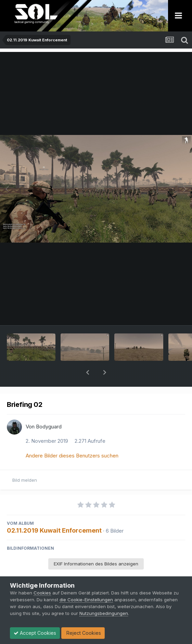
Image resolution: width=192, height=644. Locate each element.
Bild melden (25, 462)
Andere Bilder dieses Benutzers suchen (72, 438)
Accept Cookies (35, 633)
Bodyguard (49, 409)
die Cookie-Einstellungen (86, 600)
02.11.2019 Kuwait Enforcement (54, 513)
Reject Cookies (83, 633)
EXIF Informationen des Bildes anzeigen (96, 546)
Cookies (42, 593)
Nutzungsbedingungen (104, 613)
